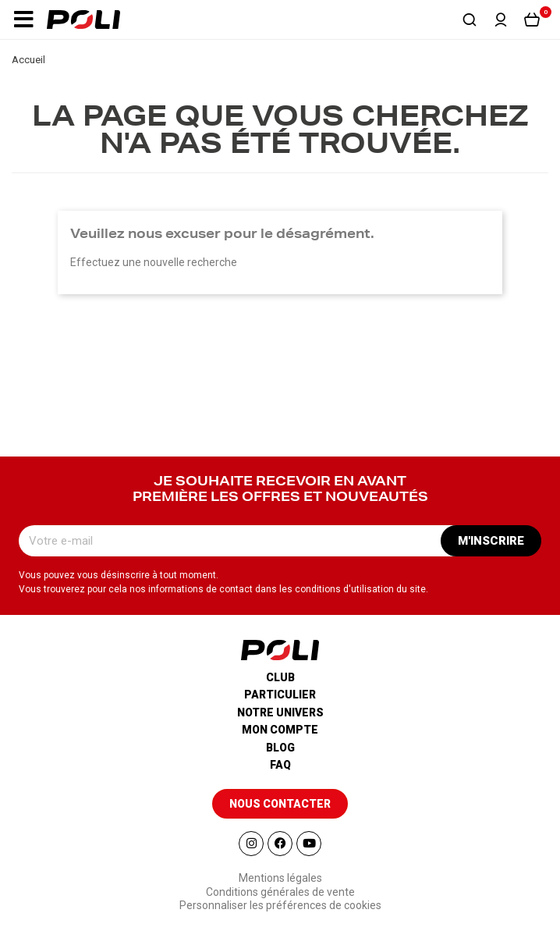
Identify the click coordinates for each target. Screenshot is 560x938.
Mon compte (280, 730)
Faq (280, 765)
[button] (23, 20)
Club (280, 677)
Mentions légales (280, 878)
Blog (280, 748)
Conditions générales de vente (280, 892)
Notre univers (280, 712)
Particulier (280, 695)
